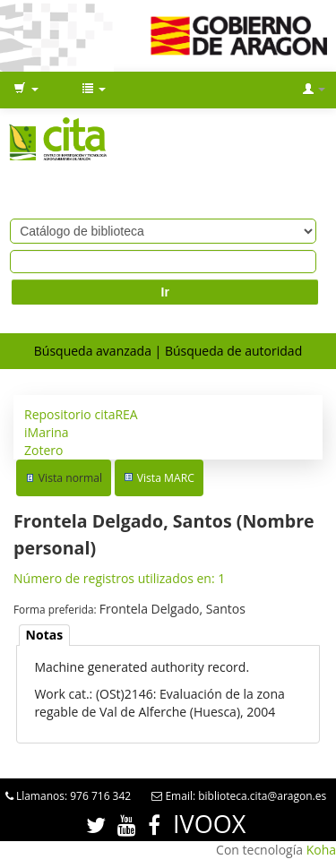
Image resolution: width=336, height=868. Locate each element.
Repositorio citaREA (81, 414)
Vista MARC (166, 478)
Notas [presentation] (45, 635)
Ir (165, 292)
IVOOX (209, 824)
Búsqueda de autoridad (233, 351)
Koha (321, 850)
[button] (26, 90)
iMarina (47, 432)
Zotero (43, 450)
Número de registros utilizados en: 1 (119, 578)
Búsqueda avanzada (93, 351)
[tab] (45, 636)
